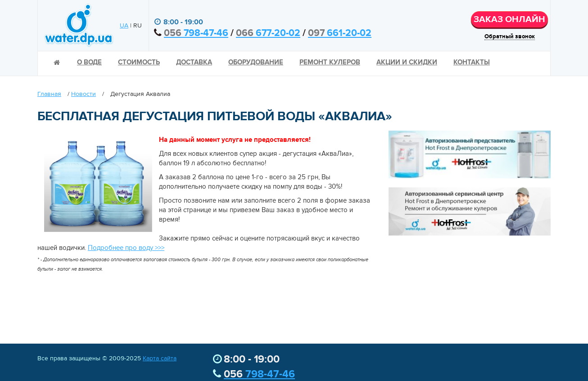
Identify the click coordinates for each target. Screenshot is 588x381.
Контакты (472, 62)
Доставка (194, 62)
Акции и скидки (407, 62)
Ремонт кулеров (330, 62)
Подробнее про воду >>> (126, 248)
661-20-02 (340, 34)
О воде (89, 62)
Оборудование (256, 62)
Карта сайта (160, 358)
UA (124, 26)
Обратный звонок (510, 37)
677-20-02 (268, 34)
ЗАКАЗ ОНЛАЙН (509, 19)
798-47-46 (196, 34)
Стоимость (139, 62)
